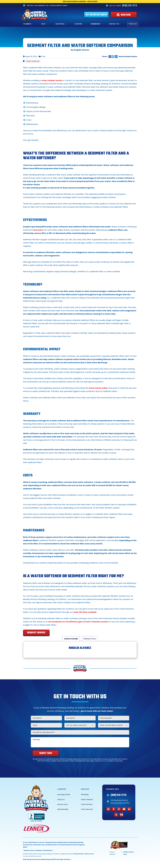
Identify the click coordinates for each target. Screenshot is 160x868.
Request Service (36, 633)
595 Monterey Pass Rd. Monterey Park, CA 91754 (120, 802)
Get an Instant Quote (128, 56)
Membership (96, 24)
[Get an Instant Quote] (96, 15)
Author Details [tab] (71, 639)
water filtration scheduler (86, 612)
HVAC (43, 24)
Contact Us (114, 24)
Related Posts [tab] (90, 639)
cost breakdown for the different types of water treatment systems (80, 622)
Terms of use (89, 854)
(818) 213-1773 (129, 6)
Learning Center (64, 795)
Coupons (78, 24)
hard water (38, 230)
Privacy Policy (78, 854)
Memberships (63, 809)
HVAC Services (87, 809)
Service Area (62, 804)
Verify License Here (129, 853)
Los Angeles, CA (41, 6)
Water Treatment (33, 61)
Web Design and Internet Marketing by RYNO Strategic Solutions (47, 859)
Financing (133, 24)
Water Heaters (87, 800)
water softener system (53, 81)
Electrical (60, 24)
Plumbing (27, 24)
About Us (61, 800)
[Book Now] (124, 15)
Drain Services (87, 804)
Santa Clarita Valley (99, 388)
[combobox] (80, 725)
